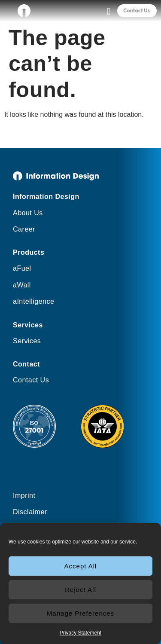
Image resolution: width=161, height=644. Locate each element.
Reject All (80, 590)
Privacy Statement (80, 633)
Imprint (24, 496)
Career (24, 229)
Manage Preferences (80, 613)
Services (27, 341)
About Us (28, 213)
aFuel (22, 268)
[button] (108, 11)
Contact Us (31, 380)
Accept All (81, 566)
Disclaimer (30, 512)
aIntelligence (33, 301)
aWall (22, 285)
